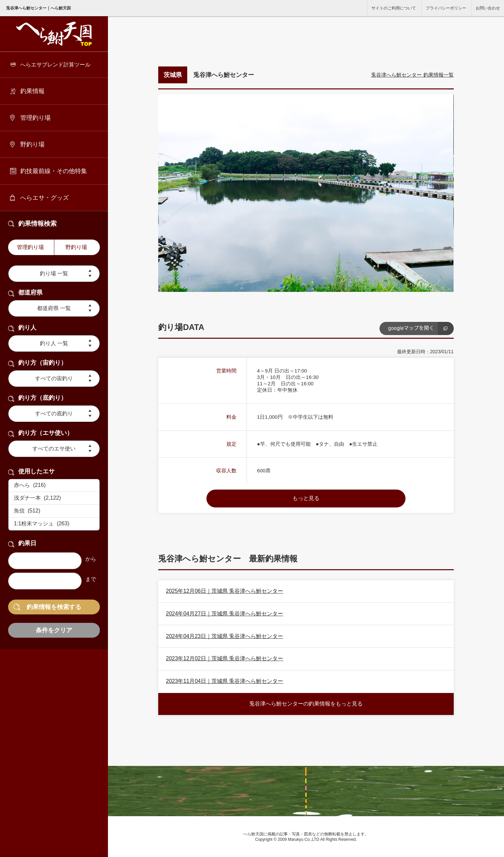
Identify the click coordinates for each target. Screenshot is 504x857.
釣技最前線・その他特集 (54, 171)
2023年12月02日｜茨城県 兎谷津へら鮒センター (225, 658)
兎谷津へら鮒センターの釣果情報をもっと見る (306, 704)
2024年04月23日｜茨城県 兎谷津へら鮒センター (225, 636)
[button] (282, 286)
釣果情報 (32, 91)
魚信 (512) (54, 511)
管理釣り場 (35, 118)
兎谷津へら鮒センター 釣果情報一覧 (412, 75)
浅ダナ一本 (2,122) (54, 498)
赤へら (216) (54, 486)
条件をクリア (54, 630)
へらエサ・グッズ (45, 198)
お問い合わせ (488, 8)
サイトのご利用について (394, 8)
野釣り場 (32, 144)
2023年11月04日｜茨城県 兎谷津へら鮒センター (225, 681)
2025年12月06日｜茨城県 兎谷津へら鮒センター (225, 591)
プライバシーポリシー (446, 8)
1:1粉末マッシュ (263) (54, 524)
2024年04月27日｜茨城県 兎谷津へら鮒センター (225, 614)
